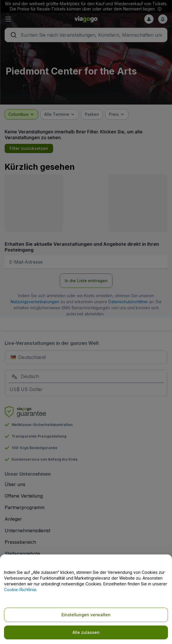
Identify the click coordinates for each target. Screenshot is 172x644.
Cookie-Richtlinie (20, 590)
